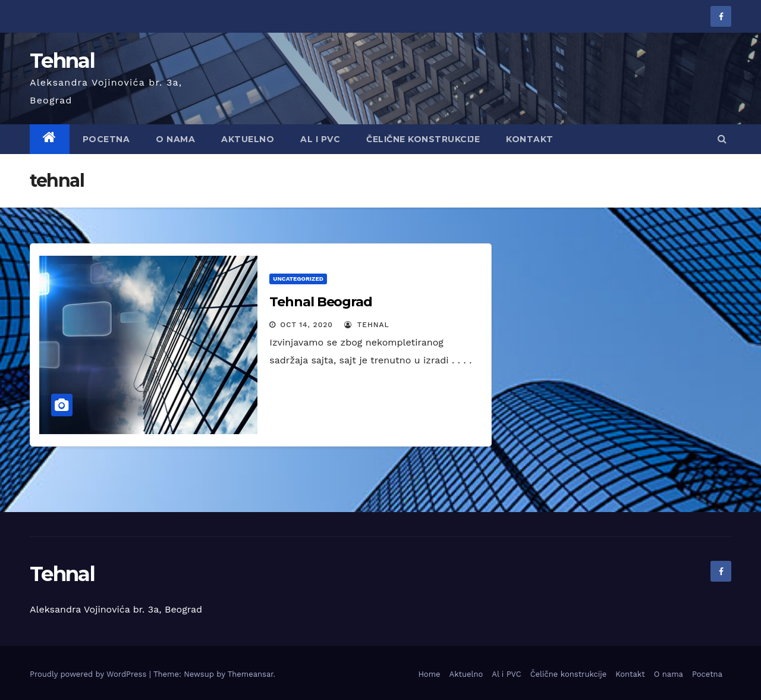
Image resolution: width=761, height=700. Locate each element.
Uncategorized (298, 279)
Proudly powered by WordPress (89, 674)
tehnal (367, 325)
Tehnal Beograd (321, 302)
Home (429, 674)
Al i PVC (506, 674)
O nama (175, 139)
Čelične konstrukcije (423, 139)
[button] (722, 139)
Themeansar (251, 674)
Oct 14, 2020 (306, 325)
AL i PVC (320, 139)
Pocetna (106, 139)
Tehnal (62, 61)
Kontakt (530, 139)
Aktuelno (248, 139)
